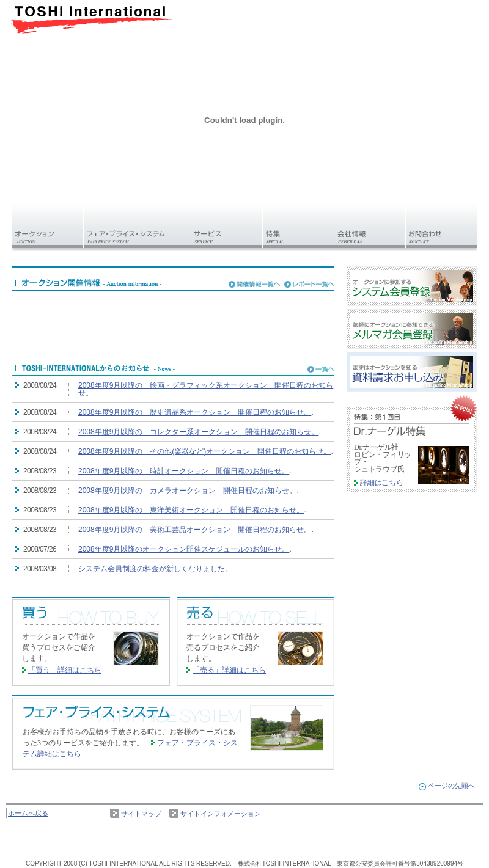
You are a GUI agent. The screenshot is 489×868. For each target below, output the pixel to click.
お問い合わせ (441, 227)
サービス (227, 227)
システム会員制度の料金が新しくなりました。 (155, 569)
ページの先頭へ (451, 786)
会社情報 (370, 227)
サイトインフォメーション (221, 814)
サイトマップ (141, 814)
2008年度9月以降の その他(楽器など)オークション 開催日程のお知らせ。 (204, 451)
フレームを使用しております (173, 321)
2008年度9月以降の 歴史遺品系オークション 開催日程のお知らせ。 (195, 412)
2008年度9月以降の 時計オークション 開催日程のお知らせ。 (184, 471)
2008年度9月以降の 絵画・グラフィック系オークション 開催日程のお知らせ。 (206, 389)
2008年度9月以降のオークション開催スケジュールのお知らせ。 (184, 549)
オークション (48, 227)
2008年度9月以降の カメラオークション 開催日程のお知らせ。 (187, 491)
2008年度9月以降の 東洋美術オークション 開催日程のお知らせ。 (191, 510)
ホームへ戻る (28, 813)
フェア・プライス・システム (138, 227)
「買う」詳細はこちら (65, 670)
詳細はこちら (382, 483)
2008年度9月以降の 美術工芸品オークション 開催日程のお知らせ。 (195, 530)
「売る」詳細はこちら (229, 670)
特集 (299, 227)
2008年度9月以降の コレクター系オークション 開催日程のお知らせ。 (198, 432)
